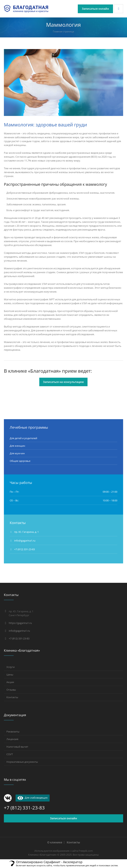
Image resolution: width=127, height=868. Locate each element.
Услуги (11, 667)
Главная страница (63, 32)
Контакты (12, 697)
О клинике (55, 842)
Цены (10, 675)
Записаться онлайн (63, 818)
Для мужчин (17, 453)
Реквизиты (13, 732)
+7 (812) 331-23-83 (25, 549)
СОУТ (10, 754)
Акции (10, 682)
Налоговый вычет (17, 747)
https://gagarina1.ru (20, 623)
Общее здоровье (20, 461)
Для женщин (17, 446)
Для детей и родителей (23, 438)
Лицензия (12, 739)
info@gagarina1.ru (19, 631)
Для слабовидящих (32, 798)
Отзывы (11, 690)
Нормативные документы (22, 762)
